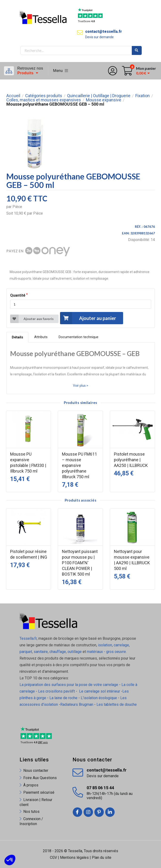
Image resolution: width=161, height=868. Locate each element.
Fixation (143, 96)
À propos (31, 785)
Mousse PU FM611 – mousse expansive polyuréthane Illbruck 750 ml (79, 465)
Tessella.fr (28, 638)
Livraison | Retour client (36, 802)
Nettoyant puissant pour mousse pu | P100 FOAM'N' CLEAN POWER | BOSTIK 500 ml (80, 563)
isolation (105, 645)
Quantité (18, 295)
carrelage (121, 645)
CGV (53, 858)
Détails (17, 337)
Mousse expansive (104, 100)
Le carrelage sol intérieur (100, 691)
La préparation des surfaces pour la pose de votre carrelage (69, 685)
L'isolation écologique (99, 698)
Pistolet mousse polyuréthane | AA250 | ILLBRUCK (131, 460)
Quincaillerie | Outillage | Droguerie (99, 96)
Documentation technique (78, 337)
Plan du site (102, 858)
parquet (26, 652)
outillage (75, 652)
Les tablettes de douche (117, 704)
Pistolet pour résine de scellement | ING (29, 554)
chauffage (58, 652)
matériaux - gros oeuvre (106, 652)
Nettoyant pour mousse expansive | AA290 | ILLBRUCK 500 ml (132, 560)
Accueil (13, 96)
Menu (61, 71)
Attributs (41, 337)
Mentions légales (74, 858)
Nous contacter (36, 770)
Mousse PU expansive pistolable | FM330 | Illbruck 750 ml (28, 463)
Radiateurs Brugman (77, 704)
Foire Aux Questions (40, 778)
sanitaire (41, 652)
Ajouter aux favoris (32, 319)
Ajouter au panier (88, 318)
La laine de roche (63, 698)
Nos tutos (31, 812)
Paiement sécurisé (39, 792)
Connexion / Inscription (31, 821)
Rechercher (137, 50)
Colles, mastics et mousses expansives (44, 100)
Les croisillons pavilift (56, 691)
